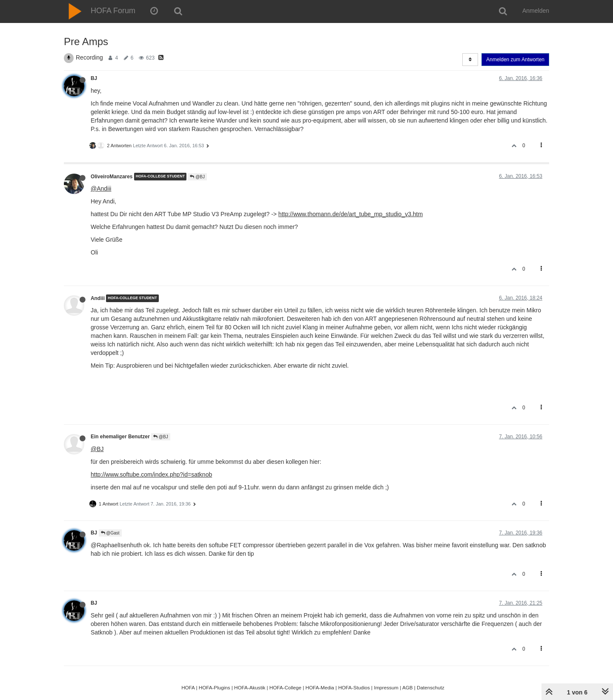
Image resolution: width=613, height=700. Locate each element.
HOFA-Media (319, 687)
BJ (94, 78)
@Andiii (101, 189)
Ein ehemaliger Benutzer (120, 437)
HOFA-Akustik (250, 687)
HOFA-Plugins (215, 687)
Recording (89, 57)
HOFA (188, 687)
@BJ (197, 177)
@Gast (110, 533)
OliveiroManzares (112, 177)
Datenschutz (431, 687)
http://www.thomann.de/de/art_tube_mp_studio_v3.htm (351, 214)
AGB (408, 687)
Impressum (386, 687)
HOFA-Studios (354, 687)
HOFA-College (285, 687)
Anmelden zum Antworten (515, 60)
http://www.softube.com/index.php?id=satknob (151, 474)
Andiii (98, 298)
